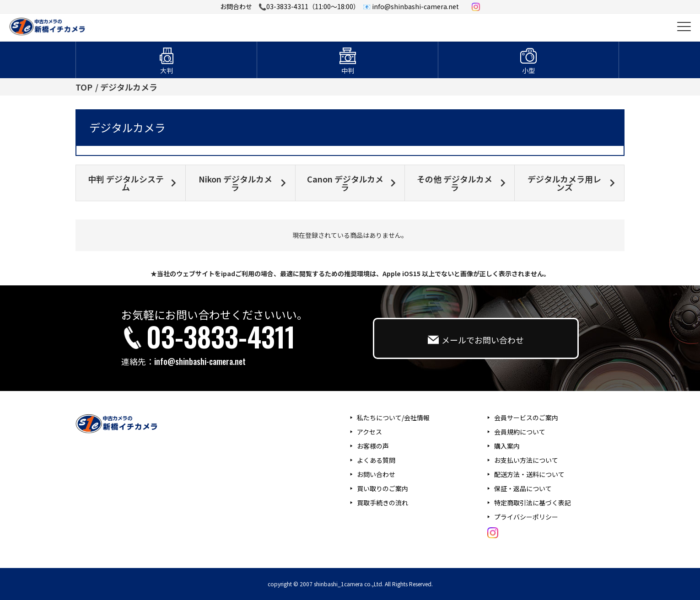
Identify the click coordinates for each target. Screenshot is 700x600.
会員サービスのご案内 (526, 418)
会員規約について (520, 432)
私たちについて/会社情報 (393, 418)
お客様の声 (373, 446)
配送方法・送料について (529, 474)
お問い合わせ (376, 474)
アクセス (369, 432)
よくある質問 (376, 460)
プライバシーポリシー (526, 517)
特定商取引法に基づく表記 (533, 503)
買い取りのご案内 (382, 488)
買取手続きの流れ (382, 503)
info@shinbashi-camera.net (200, 361)
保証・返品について (523, 488)
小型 (528, 70)
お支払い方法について (526, 460)
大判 (167, 70)
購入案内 (507, 446)
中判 (348, 70)
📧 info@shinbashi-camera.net (411, 6)
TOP (84, 87)
